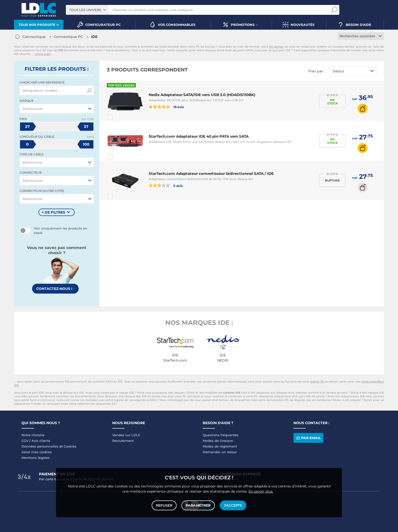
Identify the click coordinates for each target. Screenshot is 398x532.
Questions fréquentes (221, 435)
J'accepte (233, 505)
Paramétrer (198, 505)
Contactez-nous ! (55, 289)
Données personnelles (40, 446)
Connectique (34, 37)
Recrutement (123, 441)
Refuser (164, 505)
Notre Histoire (33, 435)
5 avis (166, 185)
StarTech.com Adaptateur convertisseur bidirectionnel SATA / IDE (211, 174)
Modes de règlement (220, 446)
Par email (308, 438)
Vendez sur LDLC (126, 435)
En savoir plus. (261, 491)
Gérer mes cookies (37, 452)
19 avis (166, 107)
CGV (25, 441)
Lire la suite (43, 54)
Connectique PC (68, 37)
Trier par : (316, 71)
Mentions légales (36, 458)
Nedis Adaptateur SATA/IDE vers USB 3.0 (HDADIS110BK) (202, 95)
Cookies (70, 446)
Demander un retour (220, 452)
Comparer (119, 117)
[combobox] (87, 10)
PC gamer (276, 47)
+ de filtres (53, 212)
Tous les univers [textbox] (85, 10)
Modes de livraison (218, 441)
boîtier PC (317, 382)
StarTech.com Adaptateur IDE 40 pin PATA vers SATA (199, 136)
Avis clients (41, 441)
